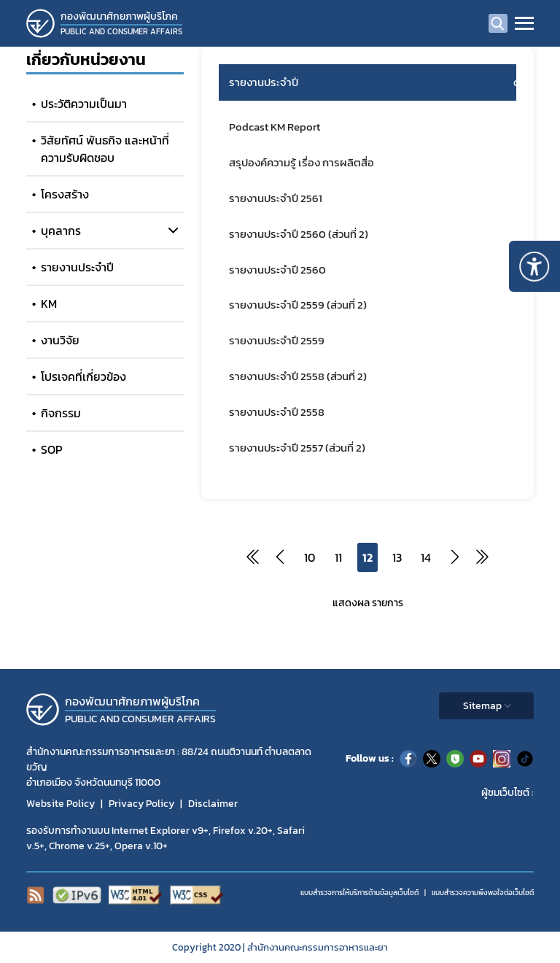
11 (338, 557)
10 (310, 557)
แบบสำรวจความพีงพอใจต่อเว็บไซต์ (483, 893)
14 (426, 557)
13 (397, 557)
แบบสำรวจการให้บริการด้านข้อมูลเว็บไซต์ (359, 893)
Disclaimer (213, 804)
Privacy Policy (141, 804)
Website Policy (61, 804)
